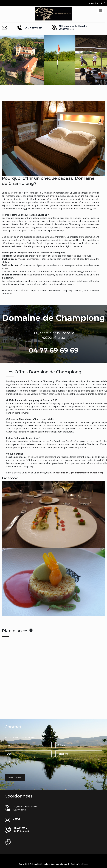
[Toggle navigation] (101, 11)
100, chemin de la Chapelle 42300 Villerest (73, 28)
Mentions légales (59, 864)
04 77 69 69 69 (33, 28)
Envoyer (15, 778)
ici (11, 294)
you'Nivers (83, 864)
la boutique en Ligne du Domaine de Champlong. (78, 473)
